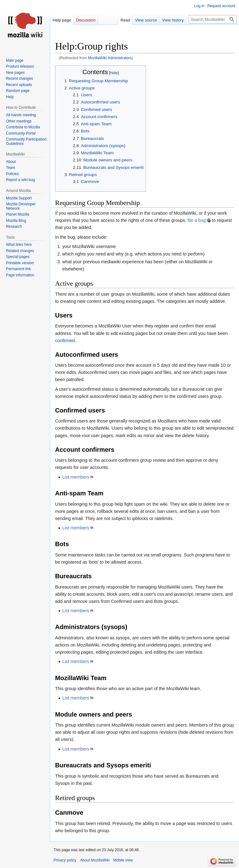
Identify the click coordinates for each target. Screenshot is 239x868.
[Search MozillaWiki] (213, 19)
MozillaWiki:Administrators (110, 58)
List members (76, 477)
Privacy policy (65, 860)
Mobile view (123, 860)
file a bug (197, 220)
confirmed (65, 341)
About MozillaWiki (95, 860)
